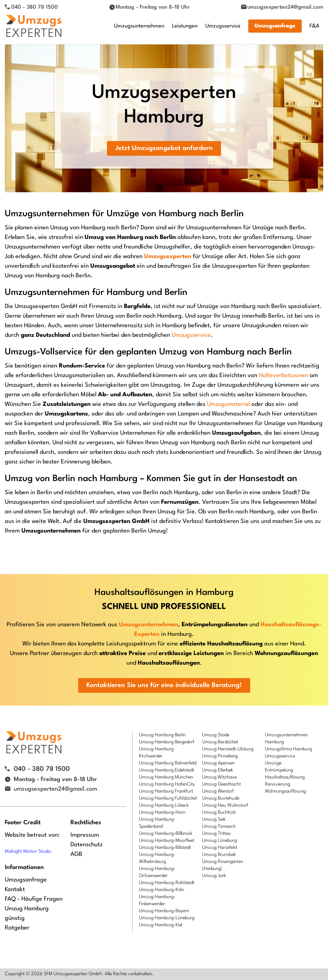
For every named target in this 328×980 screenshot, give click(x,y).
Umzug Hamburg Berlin (162, 735)
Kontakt (15, 889)
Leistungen (185, 26)
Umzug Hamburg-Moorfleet (167, 841)
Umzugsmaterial (228, 404)
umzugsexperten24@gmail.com (285, 7)
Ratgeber (17, 928)
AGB (76, 854)
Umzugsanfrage (275, 26)
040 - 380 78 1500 (35, 7)
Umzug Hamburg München (166, 777)
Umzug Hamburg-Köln (162, 890)
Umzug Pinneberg (220, 756)
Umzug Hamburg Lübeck (164, 806)
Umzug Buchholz (219, 813)
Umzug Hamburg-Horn (162, 813)
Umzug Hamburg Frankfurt (166, 791)
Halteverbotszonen (283, 375)
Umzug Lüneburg (219, 841)
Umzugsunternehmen (139, 26)
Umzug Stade (216, 735)
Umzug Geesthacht (221, 784)
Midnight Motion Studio (28, 852)
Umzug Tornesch (219, 827)
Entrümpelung (279, 770)
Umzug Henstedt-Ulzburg (228, 749)
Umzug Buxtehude (221, 798)
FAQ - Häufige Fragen (34, 899)
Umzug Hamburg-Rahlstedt (167, 883)
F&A (314, 26)
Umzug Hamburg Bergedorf (167, 742)
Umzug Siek (214, 820)
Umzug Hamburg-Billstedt (165, 848)
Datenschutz (86, 845)
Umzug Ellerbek (217, 770)
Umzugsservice (223, 26)
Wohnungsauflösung (285, 791)
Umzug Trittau (217, 834)
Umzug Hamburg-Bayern (164, 911)
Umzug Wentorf (218, 791)
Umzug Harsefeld (219, 848)
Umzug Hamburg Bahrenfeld (168, 763)
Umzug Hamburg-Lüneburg (167, 918)
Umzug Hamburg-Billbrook (166, 834)
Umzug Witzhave (219, 777)
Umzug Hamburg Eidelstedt (167, 770)
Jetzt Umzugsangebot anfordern (164, 148)
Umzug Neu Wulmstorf (225, 806)
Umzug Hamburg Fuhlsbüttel (168, 798)
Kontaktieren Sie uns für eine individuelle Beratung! (164, 685)
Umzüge (273, 763)
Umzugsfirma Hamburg (288, 749)
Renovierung (278, 784)
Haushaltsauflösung (285, 777)
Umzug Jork (214, 876)
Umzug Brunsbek (219, 855)
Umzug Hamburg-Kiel (161, 925)
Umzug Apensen (218, 763)
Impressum (85, 835)
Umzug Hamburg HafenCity (167, 784)
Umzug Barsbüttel (220, 742)
